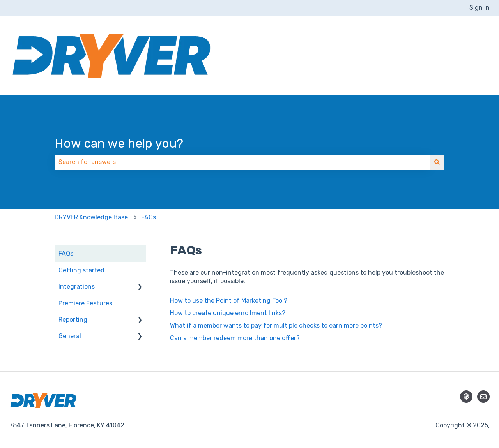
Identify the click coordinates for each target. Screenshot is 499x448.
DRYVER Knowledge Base (91, 217)
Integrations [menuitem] (77, 287)
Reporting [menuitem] (73, 320)
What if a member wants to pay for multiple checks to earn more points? (276, 325)
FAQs (149, 217)
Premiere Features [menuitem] (85, 303)
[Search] (437, 162)
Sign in (480, 8)
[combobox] (242, 162)
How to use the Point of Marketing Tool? (229, 301)
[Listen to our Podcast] (466, 397)
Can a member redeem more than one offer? (236, 338)
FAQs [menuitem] (66, 253)
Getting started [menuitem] (81, 270)
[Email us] (483, 397)
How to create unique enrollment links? (228, 313)
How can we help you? (119, 143)
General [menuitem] (70, 336)
